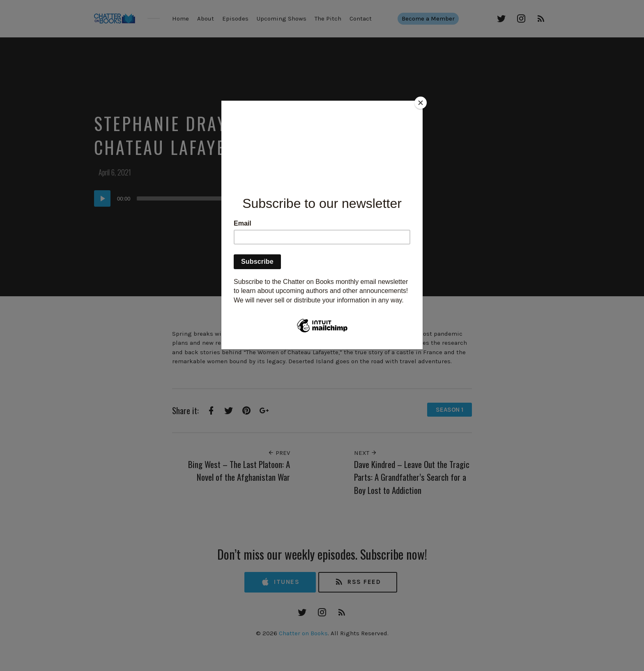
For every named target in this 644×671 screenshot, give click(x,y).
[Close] (421, 103)
